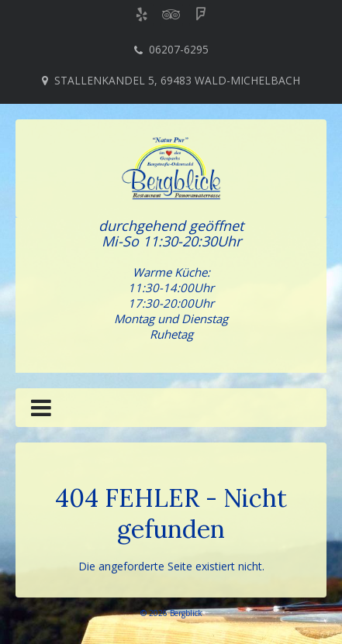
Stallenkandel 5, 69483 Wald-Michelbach (177, 80)
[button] (41, 411)
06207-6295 (179, 49)
